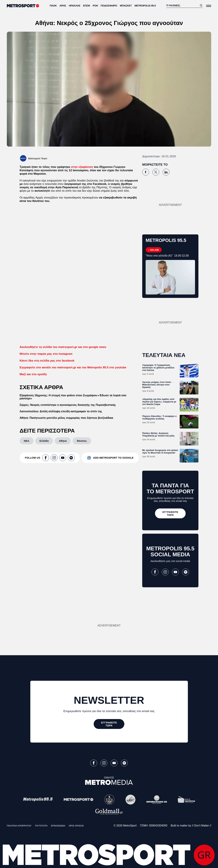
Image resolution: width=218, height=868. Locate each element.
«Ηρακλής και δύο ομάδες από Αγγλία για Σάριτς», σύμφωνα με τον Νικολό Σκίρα (159, 402)
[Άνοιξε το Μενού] (209, 6)
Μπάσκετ (126, 6)
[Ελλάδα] (44, 441)
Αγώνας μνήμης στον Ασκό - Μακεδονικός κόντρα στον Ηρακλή (157, 385)
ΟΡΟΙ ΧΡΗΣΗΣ (76, 826)
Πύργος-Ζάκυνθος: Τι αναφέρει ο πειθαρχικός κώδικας (159, 417)
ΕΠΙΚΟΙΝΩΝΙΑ (58, 826)
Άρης (63, 6)
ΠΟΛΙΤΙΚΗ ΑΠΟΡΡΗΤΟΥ (19, 826)
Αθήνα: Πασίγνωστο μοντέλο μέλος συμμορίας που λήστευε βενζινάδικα (66, 418)
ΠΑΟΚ (53, 6)
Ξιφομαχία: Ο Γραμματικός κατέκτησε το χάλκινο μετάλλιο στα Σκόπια (158, 368)
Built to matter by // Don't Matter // (191, 826)
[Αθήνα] (63, 441)
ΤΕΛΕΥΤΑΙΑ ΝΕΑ (164, 355)
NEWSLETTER (109, 700)
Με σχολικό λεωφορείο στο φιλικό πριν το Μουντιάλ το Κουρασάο (160, 451)
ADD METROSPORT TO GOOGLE (113, 458)
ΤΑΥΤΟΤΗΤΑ (41, 826)
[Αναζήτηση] (182, 5)
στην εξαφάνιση (82, 167)
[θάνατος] (82, 441)
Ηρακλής (75, 6)
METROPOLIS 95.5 (145, 6)
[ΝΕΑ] (27, 441)
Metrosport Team (38, 158)
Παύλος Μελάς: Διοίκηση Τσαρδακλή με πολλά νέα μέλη (158, 434)
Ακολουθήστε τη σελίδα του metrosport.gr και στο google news (63, 347)
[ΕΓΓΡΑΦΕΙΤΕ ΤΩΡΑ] (170, 513)
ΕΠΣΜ (87, 6)
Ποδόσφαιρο (109, 6)
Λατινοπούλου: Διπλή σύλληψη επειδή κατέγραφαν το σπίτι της (61, 411)
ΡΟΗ (95, 6)
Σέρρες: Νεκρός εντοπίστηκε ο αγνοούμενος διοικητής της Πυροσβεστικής (68, 405)
